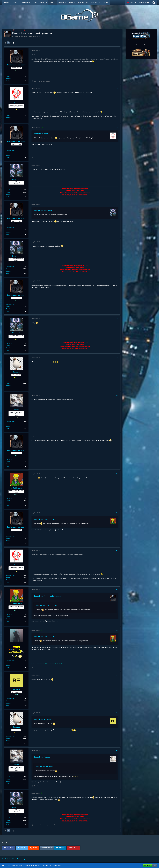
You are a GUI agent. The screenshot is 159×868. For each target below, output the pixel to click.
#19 (117, 751)
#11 (117, 436)
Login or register (144, 3)
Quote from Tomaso (42, 757)
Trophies (9, 79)
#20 (117, 793)
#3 (118, 127)
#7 (118, 281)
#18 (117, 713)
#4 (118, 165)
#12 (117, 474)
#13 (117, 513)
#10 (117, 395)
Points (8, 76)
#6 (118, 242)
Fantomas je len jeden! (21, 36)
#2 (118, 88)
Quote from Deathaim (43, 210)
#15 (117, 590)
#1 (118, 51)
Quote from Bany (41, 134)
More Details (147, 865)
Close (155, 865)
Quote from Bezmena (42, 719)
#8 (118, 319)
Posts (8, 81)
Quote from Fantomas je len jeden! (48, 596)
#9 (118, 358)
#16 (117, 630)
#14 (117, 551)
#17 (117, 675)
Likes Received (10, 74)
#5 (118, 204)
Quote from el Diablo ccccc (44, 519)
